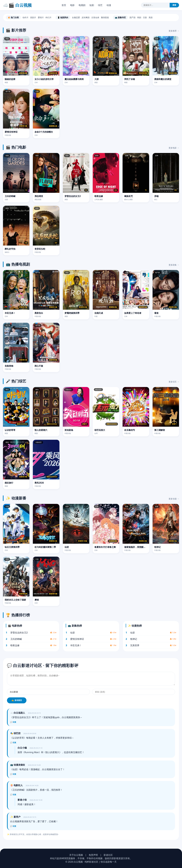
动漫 (109, 5)
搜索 (174, 5)
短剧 (92, 5)
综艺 (100, 5)
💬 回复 (13, 722)
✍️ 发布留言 (17, 700)
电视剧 (82, 5)
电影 (72, 5)
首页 (64, 5)
